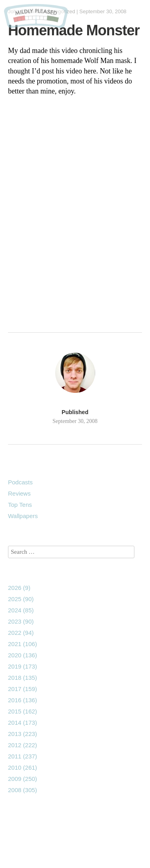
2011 (23, 756)
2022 (21, 633)
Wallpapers (23, 516)
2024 (21, 610)
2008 (23, 790)
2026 (19, 588)
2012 (23, 745)
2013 (23, 734)
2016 (23, 700)
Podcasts (20, 482)
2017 (23, 689)
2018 (23, 678)
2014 (23, 723)
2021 (23, 644)
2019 (23, 666)
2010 (23, 767)
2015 (23, 711)
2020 (23, 655)
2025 (21, 599)
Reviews (19, 493)
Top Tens (20, 505)
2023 (21, 621)
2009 (23, 779)
